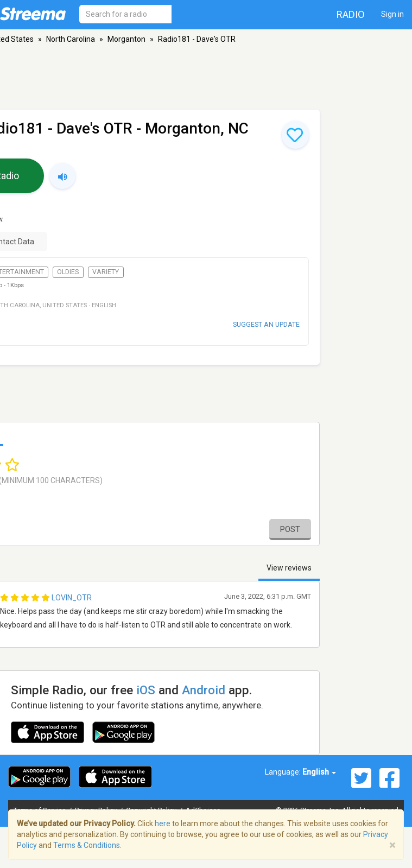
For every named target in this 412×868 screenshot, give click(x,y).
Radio (351, 14)
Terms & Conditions (87, 845)
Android (204, 690)
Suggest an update (266, 324)
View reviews (289, 568)
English (319, 772)
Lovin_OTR (72, 598)
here (163, 823)
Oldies (68, 272)
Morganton (126, 39)
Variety (106, 272)
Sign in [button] (392, 14)
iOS (146, 690)
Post (290, 529)
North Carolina (71, 39)
